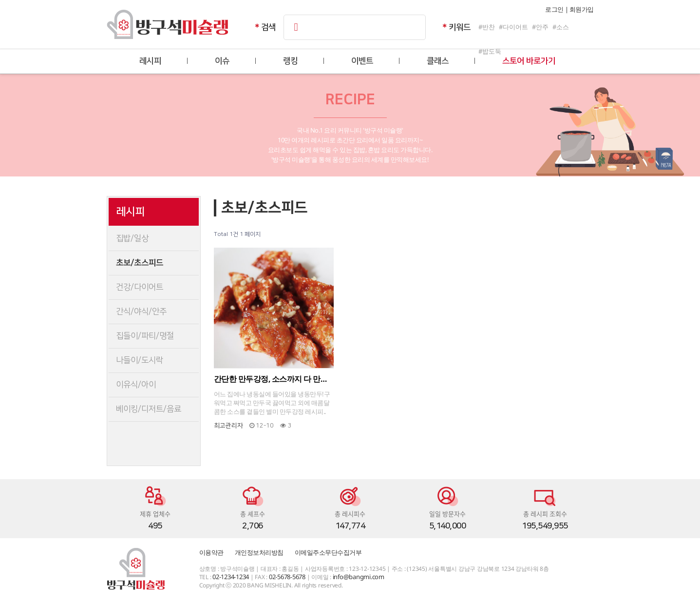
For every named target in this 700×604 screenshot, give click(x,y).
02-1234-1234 (231, 577)
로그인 (554, 9)
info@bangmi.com (359, 577)
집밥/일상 (132, 238)
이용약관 (211, 552)
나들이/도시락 (140, 360)
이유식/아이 (136, 385)
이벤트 (362, 61)
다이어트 (515, 27)
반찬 (489, 27)
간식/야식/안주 (141, 312)
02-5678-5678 (287, 577)
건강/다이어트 (140, 287)
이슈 (222, 61)
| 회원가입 (579, 9)
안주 (542, 27)
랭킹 (290, 61)
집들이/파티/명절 (145, 336)
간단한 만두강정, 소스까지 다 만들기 (274, 379)
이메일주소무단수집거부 (328, 552)
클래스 (438, 61)
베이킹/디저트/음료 (149, 409)
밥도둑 (492, 51)
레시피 (150, 61)
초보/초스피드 (140, 263)
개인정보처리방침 (259, 552)
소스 (563, 27)
